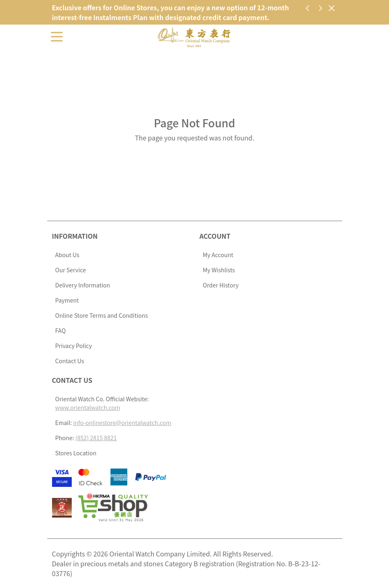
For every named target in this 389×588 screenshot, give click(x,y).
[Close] (332, 8)
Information (75, 236)
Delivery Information (83, 285)
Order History (221, 285)
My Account (218, 255)
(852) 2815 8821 (96, 438)
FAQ (61, 330)
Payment (67, 300)
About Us (67, 255)
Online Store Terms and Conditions (102, 315)
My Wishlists (219, 270)
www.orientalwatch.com (88, 407)
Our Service (71, 270)
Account (215, 236)
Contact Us (70, 361)
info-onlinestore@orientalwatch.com (122, 423)
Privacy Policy (74, 346)
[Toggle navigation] (57, 36)
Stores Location (76, 453)
